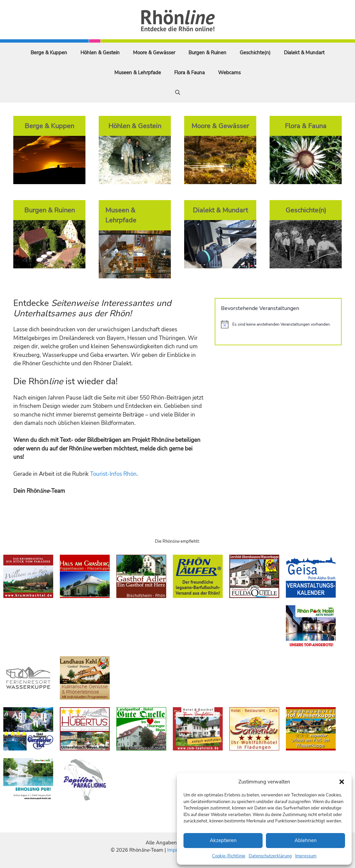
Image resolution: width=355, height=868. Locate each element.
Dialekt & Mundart (304, 53)
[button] (342, 782)
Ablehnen (306, 840)
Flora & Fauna (189, 73)
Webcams (229, 73)
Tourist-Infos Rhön (113, 474)
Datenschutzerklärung (270, 856)
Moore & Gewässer (154, 53)
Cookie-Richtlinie (229, 856)
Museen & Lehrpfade (138, 73)
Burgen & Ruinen (207, 53)
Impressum (306, 856)
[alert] (278, 324)
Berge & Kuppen (49, 53)
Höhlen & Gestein (100, 53)
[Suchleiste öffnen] (178, 93)
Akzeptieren (223, 840)
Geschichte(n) (255, 53)
